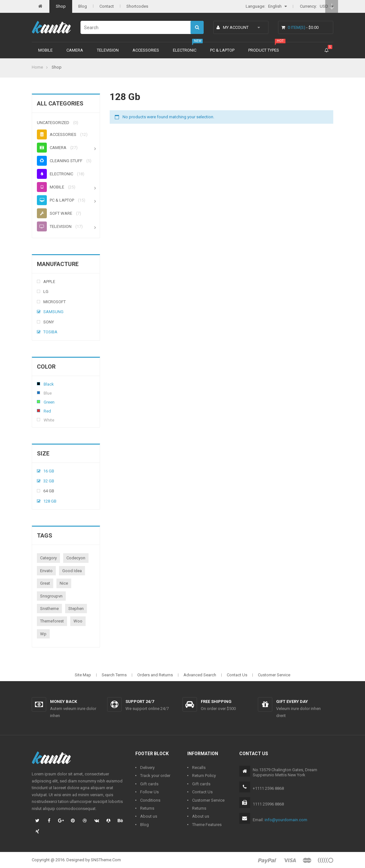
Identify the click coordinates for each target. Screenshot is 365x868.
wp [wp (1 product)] (43, 634)
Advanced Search (200, 675)
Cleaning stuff (60, 161)
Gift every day (292, 701)
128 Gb (50, 501)
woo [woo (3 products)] (78, 621)
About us (149, 816)
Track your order (155, 776)
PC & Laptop (222, 50)
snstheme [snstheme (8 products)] (49, 609)
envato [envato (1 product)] (46, 571)
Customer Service (274, 675)
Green (38, 402)
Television (108, 50)
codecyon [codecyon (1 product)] (76, 558)
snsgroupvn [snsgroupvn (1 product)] (51, 596)
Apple (49, 282)
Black (38, 384)
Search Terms (114, 675)
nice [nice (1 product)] (64, 583)
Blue (38, 393)
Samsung (53, 312)
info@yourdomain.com (286, 820)
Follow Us (149, 792)
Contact (107, 6)
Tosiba (50, 332)
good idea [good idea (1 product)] (72, 571)
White (38, 420)
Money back (64, 701)
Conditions (150, 800)
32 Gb (49, 481)
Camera (75, 50)
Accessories (146, 50)
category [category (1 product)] (48, 558)
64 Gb (49, 491)
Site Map (83, 675)
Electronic (185, 50)
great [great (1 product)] (45, 583)
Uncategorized (53, 123)
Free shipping (216, 701)
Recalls (199, 768)
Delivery (147, 768)
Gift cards (149, 784)
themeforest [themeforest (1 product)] (52, 621)
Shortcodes (137, 6)
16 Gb (49, 471)
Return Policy (204, 776)
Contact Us (237, 675)
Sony (49, 322)
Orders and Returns (155, 675)
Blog (83, 6)
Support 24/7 (140, 701)
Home (37, 67)
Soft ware (55, 213)
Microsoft (55, 302)
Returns (147, 808)
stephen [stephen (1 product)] (76, 609)
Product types (264, 50)
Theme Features (207, 825)
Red (38, 411)
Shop (61, 6)
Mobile (45, 50)
